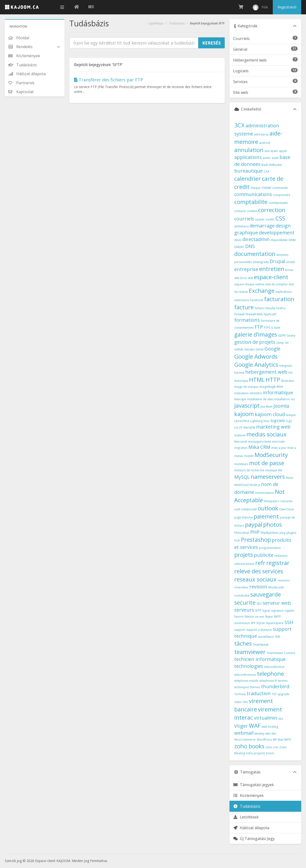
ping (282, 533)
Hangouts (286, 366)
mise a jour (279, 448)
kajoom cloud (270, 414)
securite (245, 602)
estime (260, 284)
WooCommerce (245, 740)
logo (289, 421)
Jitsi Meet (267, 407)
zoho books (249, 746)
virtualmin (266, 718)
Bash (265, 165)
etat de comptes (276, 284)
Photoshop (242, 533)
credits (270, 219)
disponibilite (279, 240)
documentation (255, 254)
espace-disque (244, 284)
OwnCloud (286, 509)
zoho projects (255, 753)
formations (247, 320)
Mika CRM (259, 447)
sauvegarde (266, 594)
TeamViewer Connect (281, 653)
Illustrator (288, 381)
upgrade (283, 694)
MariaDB (249, 427)
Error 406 (247, 278)
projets (244, 555)
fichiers (260, 308)
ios (293, 399)
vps (281, 719)
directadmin (256, 239)
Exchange (262, 290)
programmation (270, 548)
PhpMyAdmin (270, 533)
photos (273, 524)
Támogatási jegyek (254, 785)
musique (271, 470)
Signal (266, 611)
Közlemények (248, 795)
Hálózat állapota (251, 828)
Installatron (282, 399)
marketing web (273, 427)
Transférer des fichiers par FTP (109, 80)
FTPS (267, 328)
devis (238, 240)
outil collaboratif (246, 509)
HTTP (273, 380)
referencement (244, 564)
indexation (241, 393)
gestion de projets (255, 342)
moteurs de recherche (249, 470)
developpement (277, 233)
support (240, 630)
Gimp (280, 343)
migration (241, 448)
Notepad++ (272, 501)
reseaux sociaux (255, 579)
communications (253, 194)
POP (237, 541)
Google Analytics (256, 364)
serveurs (244, 610)
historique (241, 381)
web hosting (270, 727)
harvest (239, 373)
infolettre (256, 393)
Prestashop (256, 539)
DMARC (239, 247)
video (238, 702)
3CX (239, 125)
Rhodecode (276, 587)
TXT (274, 694)
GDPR (282, 335)
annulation (249, 150)
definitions (241, 226)
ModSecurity (271, 455)
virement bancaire (254, 705)
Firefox (281, 308)
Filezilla (270, 308)
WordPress (264, 740)
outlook (268, 508)
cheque (256, 188)
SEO (259, 604)
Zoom (270, 753)
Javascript (247, 405)
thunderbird (275, 686)
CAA (267, 172)
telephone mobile (246, 681)
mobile (249, 456)
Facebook (257, 300)
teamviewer (250, 652)
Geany (291, 335)
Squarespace (275, 623)
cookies (252, 211)
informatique (278, 392)
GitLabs (249, 349)
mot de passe (267, 463)
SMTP (277, 617)
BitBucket (276, 165)
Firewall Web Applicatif (261, 314)
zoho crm (272, 747)
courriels (244, 219)
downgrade (261, 262)
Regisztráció (287, 7)
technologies (249, 666)
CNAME (266, 188)
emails (291, 262)
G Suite (276, 328)
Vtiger (241, 726)
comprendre (282, 195)
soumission (242, 623)
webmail (244, 733)
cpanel (260, 219)
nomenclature (265, 493)
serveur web (277, 603)
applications (248, 157)
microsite (278, 442)
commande (280, 188)
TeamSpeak (261, 645)
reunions (284, 580)
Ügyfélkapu (156, 23)
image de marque (246, 387)
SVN (278, 637)
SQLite (261, 623)
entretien (272, 269)
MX (280, 470)
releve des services (259, 571)
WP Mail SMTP (282, 740)
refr (260, 563)
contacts (240, 211)
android (265, 143)
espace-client (271, 277)
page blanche (243, 517)
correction (272, 210)
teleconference (274, 667)
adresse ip (261, 134)
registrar (278, 563)
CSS (280, 218)
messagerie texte (260, 442)
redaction (281, 556)
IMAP (280, 387)
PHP (255, 532)
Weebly (259, 734)
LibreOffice (242, 421)
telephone (270, 674)
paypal (254, 524)
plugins (291, 533)
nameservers (268, 476)
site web (259, 617)
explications (284, 292)
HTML (257, 380)
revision (258, 587)
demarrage (262, 226)
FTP (259, 327)
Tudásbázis (177, 23)
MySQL (242, 477)
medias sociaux (267, 434)
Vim (245, 702)
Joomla (281, 406)
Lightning (256, 421)
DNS (250, 246)
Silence (249, 617)
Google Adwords (256, 356)
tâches (243, 643)
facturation (279, 299)
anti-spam (271, 151)
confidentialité (278, 203)
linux (267, 421)
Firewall (239, 314)
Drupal (277, 261)
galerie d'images (256, 334)
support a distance (259, 630)
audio (267, 158)
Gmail (260, 349)
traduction (259, 693)
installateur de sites (260, 399)
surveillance (266, 637)
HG (290, 373)
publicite (264, 555)
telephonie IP (268, 681)
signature (277, 611)
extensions (242, 300)
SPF (253, 623)
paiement (266, 516)
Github (239, 349)
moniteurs (241, 464)
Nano (290, 478)
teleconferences (245, 675)
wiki (268, 734)
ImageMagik (268, 387)
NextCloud (241, 485)
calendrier (248, 178)
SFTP (258, 611)
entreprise (246, 269)
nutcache (287, 501)
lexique (291, 415)
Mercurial (241, 442)
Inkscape (240, 399)
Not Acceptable (260, 496)
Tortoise (240, 694)
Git (287, 343)
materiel (240, 435)
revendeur (241, 587)
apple (283, 151)
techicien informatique (260, 659)
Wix (274, 734)
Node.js (255, 485)
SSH (289, 622)
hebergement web (266, 372)
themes (255, 687)
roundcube (242, 595)
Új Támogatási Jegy (254, 839)
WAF (255, 725)
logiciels (278, 421)
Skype (269, 617)
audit (275, 158)
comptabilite (251, 202)
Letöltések (246, 817)
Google (272, 349)
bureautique (249, 171)
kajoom (244, 414)
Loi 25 (238, 427)
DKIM (292, 240)
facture (244, 307)
